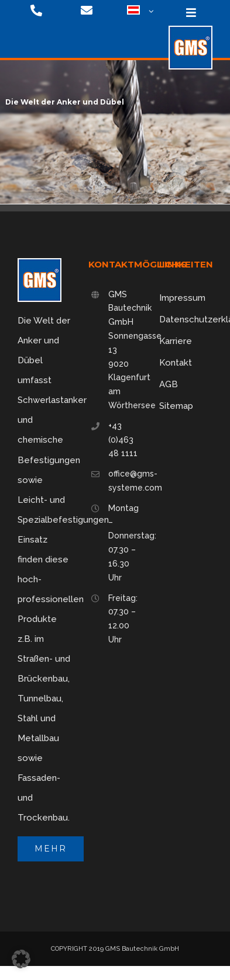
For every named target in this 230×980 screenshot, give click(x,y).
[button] (21, 959)
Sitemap (176, 406)
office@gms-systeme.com (125, 481)
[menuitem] (136, 12)
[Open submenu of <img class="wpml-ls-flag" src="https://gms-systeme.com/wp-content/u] (149, 12)
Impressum (182, 298)
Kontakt (176, 363)
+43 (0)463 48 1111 (123, 440)
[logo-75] (190, 30)
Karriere (176, 341)
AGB (169, 384)
